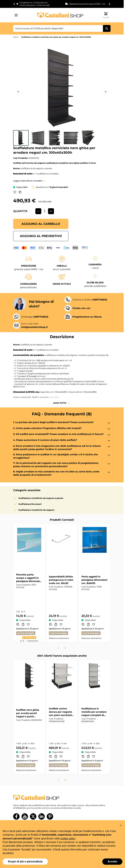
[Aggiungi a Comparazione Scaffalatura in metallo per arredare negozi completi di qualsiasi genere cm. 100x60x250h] (83, 756)
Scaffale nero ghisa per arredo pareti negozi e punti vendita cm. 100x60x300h (28, 713)
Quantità (20, 211)
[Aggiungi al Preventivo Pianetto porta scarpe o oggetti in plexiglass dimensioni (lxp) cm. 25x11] (23, 624)
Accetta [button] (112, 862)
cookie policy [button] (68, 838)
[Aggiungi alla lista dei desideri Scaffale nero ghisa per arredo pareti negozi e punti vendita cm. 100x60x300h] (28, 756)
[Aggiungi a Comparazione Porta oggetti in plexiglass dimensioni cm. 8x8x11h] (83, 624)
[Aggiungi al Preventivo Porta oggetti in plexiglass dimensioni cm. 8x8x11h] (88, 624)
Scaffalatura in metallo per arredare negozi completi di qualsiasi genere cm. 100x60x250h (94, 712)
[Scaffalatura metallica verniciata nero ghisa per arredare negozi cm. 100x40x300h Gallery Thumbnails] (54, 138)
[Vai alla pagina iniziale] (60, 15)
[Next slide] (109, 4)
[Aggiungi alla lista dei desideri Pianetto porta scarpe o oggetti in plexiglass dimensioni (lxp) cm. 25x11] (28, 624)
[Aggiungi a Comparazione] (20, 192)
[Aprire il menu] (17, 15)
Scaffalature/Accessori (30, 504)
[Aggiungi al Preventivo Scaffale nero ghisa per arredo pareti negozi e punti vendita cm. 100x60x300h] (23, 756)
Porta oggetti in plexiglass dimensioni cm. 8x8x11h (94, 580)
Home (16, 37)
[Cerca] (107, 28)
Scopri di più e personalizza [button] (25, 862)
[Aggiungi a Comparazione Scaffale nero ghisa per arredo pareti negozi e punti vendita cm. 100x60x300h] (18, 756)
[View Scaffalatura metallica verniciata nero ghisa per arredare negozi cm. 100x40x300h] (21, 138)
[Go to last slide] (14, 4)
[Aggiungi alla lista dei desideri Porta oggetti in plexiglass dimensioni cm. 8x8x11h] (94, 624)
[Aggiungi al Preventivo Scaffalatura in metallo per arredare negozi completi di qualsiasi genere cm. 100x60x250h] (88, 756)
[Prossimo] (105, 92)
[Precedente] (18, 92)
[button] (121, 825)
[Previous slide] (59, 648)
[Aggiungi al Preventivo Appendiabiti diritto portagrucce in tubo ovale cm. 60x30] (56, 624)
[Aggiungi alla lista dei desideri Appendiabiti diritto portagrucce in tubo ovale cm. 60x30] (61, 624)
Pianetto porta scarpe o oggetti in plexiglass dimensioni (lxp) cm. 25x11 (29, 578)
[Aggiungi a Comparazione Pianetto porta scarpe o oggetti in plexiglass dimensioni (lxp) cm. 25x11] (18, 624)
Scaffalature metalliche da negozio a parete (41, 498)
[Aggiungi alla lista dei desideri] (15, 192)
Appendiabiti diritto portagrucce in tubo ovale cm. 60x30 (61, 580)
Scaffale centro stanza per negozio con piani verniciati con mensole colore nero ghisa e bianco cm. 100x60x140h (61, 712)
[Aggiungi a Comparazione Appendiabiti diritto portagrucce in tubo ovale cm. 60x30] (50, 624)
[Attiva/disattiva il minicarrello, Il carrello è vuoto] (106, 15)
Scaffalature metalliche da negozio (36, 510)
